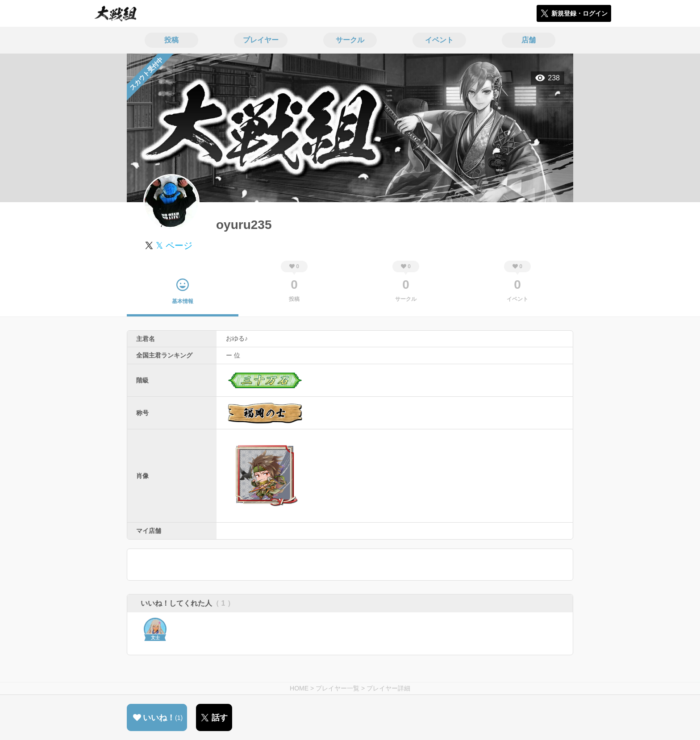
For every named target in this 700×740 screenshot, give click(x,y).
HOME (299, 688)
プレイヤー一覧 (337, 688)
